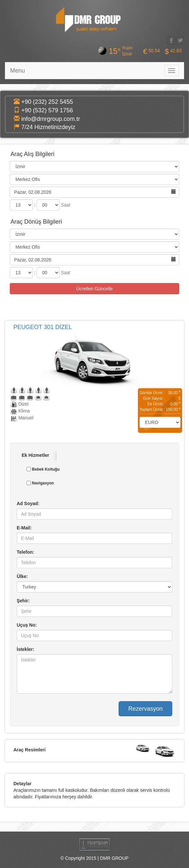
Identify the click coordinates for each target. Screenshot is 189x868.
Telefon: (25, 552)
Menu (18, 71)
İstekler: (26, 649)
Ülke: (22, 576)
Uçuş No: (27, 625)
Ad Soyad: (28, 503)
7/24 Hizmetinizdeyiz (48, 127)
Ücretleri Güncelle (94, 289)
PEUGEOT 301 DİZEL (43, 327)
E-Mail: (24, 527)
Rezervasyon (145, 708)
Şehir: (23, 600)
